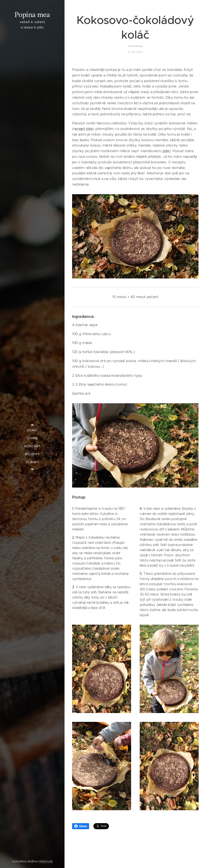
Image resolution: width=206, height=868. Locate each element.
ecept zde (84, 129)
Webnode (46, 861)
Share (81, 826)
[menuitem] (32, 430)
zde (166, 151)
